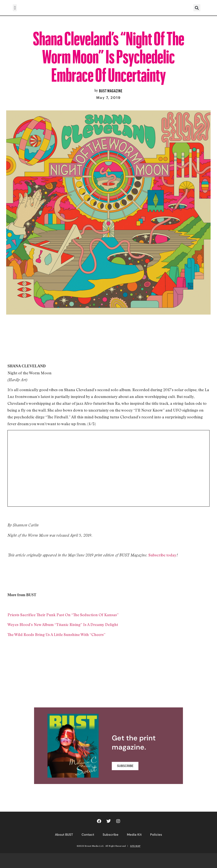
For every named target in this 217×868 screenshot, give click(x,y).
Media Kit (134, 835)
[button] (15, 8)
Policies (156, 835)
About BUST (64, 835)
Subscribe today (162, 555)
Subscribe (111, 835)
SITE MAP (135, 846)
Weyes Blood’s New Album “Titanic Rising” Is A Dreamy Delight (63, 624)
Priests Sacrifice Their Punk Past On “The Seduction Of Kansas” (63, 615)
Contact (88, 835)
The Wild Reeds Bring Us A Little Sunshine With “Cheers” (56, 634)
